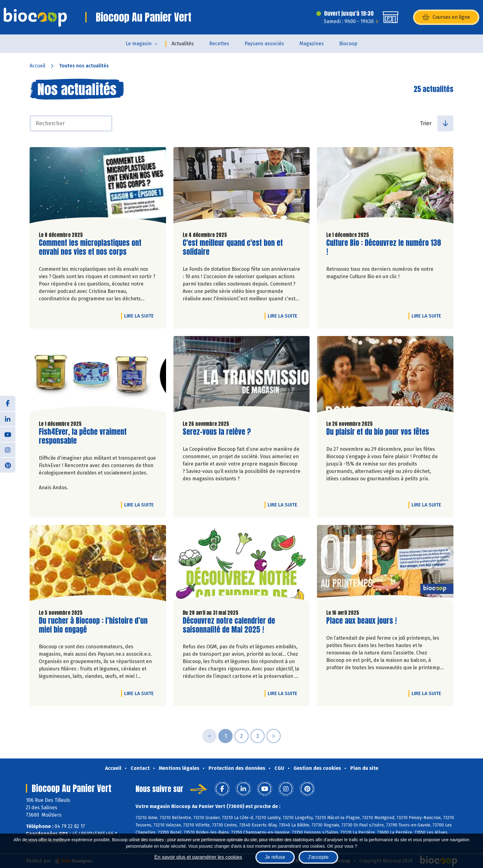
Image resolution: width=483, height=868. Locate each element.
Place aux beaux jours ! (361, 621)
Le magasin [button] (139, 44)
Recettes (219, 44)
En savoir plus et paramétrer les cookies (198, 857)
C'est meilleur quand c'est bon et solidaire (233, 247)
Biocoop (348, 44)
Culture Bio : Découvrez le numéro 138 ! (384, 247)
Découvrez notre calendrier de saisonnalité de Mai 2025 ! (229, 625)
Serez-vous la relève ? (217, 432)
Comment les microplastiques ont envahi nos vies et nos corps (90, 247)
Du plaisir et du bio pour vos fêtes (378, 432)
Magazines (312, 44)
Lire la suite (140, 316)
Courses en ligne (446, 17)
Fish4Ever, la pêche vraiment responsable (83, 436)
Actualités (183, 44)
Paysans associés (264, 44)
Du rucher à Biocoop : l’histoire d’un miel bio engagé (93, 625)
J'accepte (318, 857)
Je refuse (275, 857)
